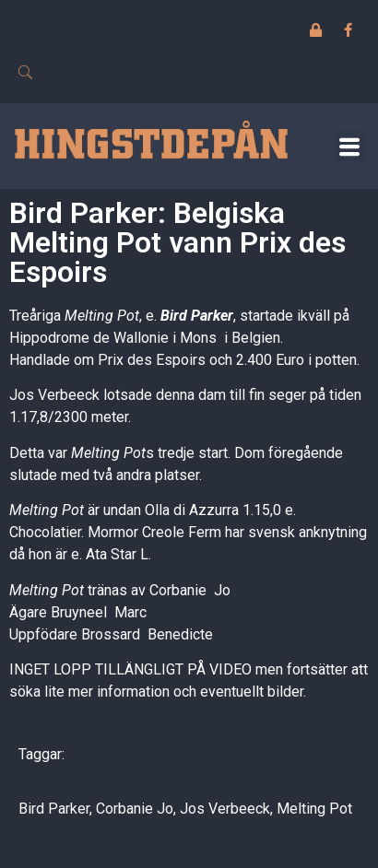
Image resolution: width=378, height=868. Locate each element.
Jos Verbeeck (225, 809)
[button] (349, 146)
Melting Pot (314, 809)
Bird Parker (197, 316)
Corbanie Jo (135, 809)
